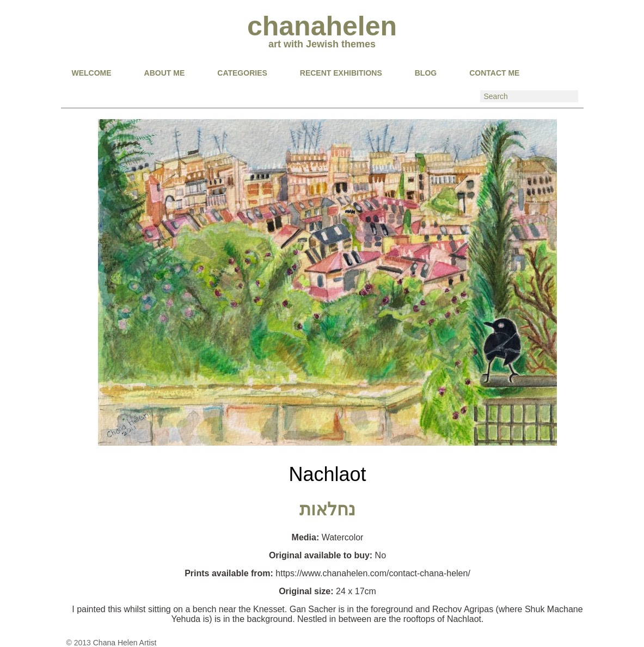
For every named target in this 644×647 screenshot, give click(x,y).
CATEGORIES (242, 73)
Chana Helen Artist (125, 643)
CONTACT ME (494, 73)
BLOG (426, 73)
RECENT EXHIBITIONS (341, 73)
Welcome (92, 73)
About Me (165, 73)
